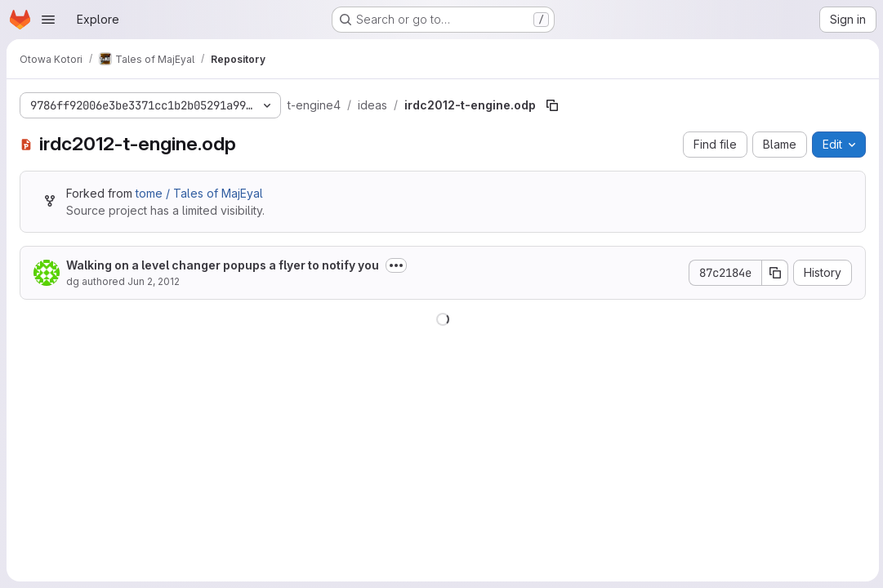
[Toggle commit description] (396, 265)
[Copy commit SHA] (773, 273)
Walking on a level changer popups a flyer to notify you (223, 265)
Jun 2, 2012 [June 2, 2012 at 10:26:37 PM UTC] (154, 281)
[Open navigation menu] (48, 20)
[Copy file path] (552, 105)
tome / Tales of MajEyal (199, 193)
